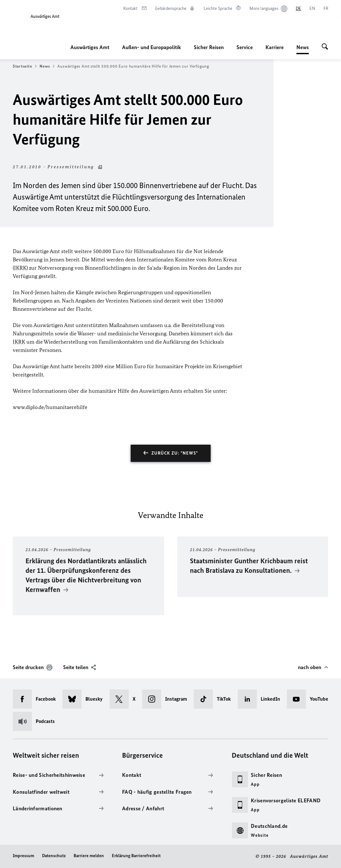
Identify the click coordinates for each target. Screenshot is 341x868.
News (303, 47)
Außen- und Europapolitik (152, 47)
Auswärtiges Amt (90, 47)
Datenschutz (54, 856)
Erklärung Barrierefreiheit (136, 856)
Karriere (275, 47)
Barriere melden (89, 856)
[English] (312, 9)
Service (245, 47)
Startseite (25, 66)
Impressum (23, 856)
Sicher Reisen (209, 47)
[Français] (326, 9)
